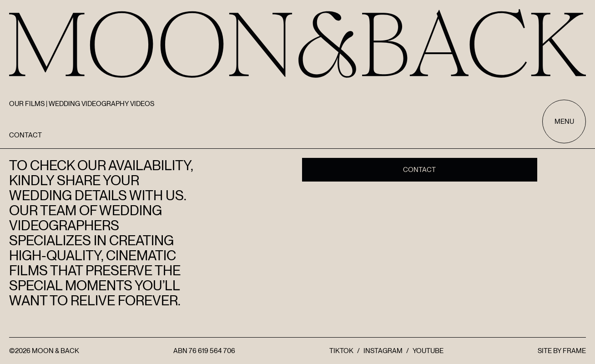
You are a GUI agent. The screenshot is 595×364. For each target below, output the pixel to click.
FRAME (574, 351)
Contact (419, 170)
